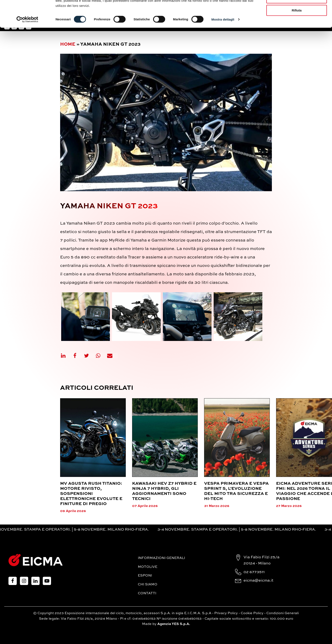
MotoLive (148, 567)
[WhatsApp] (101, 356)
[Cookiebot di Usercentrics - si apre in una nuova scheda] (27, 44)
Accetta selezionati (297, 23)
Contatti (147, 593)
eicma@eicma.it (258, 581)
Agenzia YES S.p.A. (174, 624)
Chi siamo (148, 585)
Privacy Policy (226, 613)
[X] (89, 356)
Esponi (145, 576)
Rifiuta (297, 35)
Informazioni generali (161, 558)
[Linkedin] (66, 356)
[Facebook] (77, 356)
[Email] (112, 356)
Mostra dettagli (223, 44)
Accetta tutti (297, 10)
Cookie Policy (252, 613)
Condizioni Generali (283, 613)
